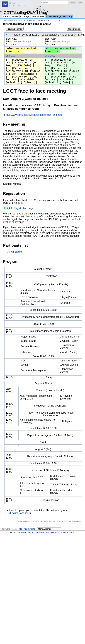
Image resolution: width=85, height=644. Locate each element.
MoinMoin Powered (17, 533)
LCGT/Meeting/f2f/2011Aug (59, 16)
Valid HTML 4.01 (69, 533)
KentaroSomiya (22, 42)
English (14, 513)
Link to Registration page (20, 208)
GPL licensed (53, 533)
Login (38, 7)
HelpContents (38, 16)
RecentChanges (10, 16)
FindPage (25, 16)
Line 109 (11, 56)
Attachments (30, 20)
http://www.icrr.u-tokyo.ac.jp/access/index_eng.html (34, 115)
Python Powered (36, 533)
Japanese (24, 513)
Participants (16, 252)
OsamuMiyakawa (75, 521)
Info (21, 20)
